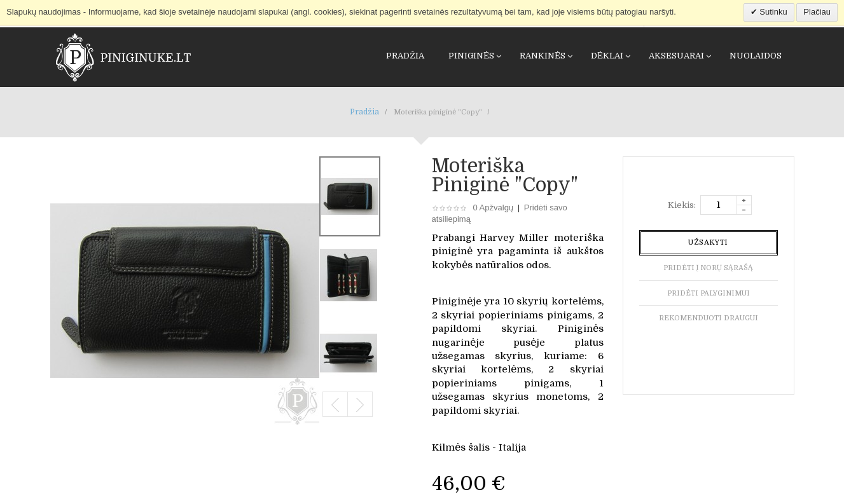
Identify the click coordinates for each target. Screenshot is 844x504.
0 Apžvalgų (494, 208)
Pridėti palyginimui (709, 293)
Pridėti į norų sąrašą (708, 268)
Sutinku (772, 12)
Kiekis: (682, 205)
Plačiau (817, 12)
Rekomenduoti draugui (709, 318)
